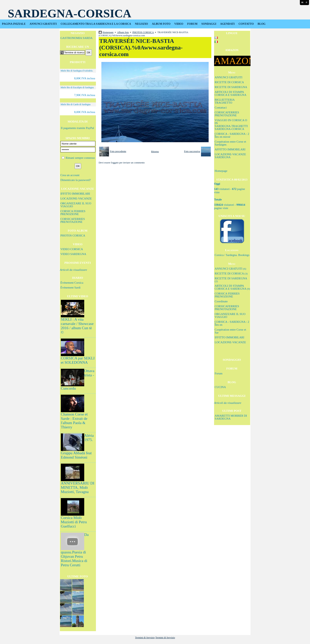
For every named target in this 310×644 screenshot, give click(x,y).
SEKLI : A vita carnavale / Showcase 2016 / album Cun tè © (77, 326)
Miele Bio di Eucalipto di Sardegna (77, 87)
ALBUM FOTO (161, 24)
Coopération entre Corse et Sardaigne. (230, 143)
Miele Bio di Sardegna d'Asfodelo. (77, 71)
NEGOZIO (141, 24)
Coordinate (221, 301)
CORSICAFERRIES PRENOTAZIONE (73, 220)
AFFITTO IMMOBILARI (230, 149)
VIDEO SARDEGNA (73, 254)
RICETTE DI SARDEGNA (231, 87)
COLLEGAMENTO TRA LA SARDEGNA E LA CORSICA (96, 24)
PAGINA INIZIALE (14, 24)
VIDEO (179, 24)
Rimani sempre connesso (80, 158)
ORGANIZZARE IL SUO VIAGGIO (76, 205)
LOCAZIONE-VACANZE (76, 198)
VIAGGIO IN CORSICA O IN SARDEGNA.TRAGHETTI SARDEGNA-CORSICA (231, 125)
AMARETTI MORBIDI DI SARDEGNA (231, 417)
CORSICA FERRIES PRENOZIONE (73, 213)
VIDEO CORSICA (72, 249)
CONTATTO (246, 24)
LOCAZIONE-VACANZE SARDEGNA (230, 156)
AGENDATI (227, 24)
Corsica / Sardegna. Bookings (232, 255)
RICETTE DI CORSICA (229, 82)
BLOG (261, 24)
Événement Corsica (72, 283)
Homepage (221, 171)
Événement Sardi (70, 288)
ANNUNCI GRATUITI (43, 24)
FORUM (192, 24)
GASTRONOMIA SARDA (77, 38)
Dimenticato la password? (76, 180)
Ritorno (155, 151)
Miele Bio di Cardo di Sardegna (76, 104)
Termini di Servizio (145, 637)
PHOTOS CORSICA (73, 236)
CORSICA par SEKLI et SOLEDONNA (78, 360)
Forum (219, 373)
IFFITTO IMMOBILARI (75, 194)
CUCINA (220, 387)
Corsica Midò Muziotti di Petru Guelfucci (74, 522)
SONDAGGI (209, 24)
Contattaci (221, 108)
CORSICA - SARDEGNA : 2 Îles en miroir (232, 135)
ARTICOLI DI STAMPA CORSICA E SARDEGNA (231, 93)
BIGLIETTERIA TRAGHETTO (225, 101)
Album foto (123, 32)
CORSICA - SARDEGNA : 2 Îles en (232, 323)
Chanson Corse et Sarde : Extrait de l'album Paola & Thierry (74, 421)
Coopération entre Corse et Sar (230, 331)
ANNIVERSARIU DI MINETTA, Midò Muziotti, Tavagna (78, 487)
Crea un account (70, 175)
